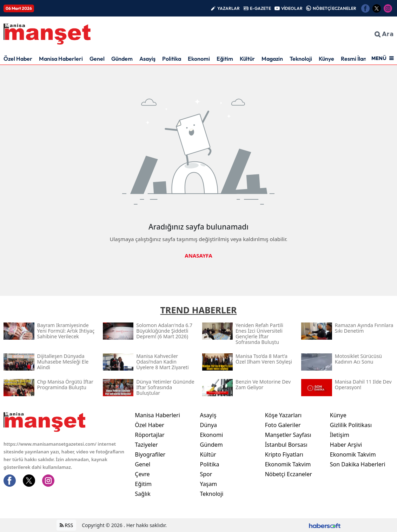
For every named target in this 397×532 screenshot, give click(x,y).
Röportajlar (150, 435)
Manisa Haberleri (61, 59)
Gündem (122, 59)
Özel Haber (18, 59)
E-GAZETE (260, 8)
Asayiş (147, 59)
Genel (97, 59)
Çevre (142, 474)
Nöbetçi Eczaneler (289, 474)
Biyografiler (150, 454)
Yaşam (208, 484)
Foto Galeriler (283, 425)
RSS (67, 525)
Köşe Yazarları (283, 415)
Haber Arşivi (346, 445)
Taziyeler (146, 445)
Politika (172, 59)
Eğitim (225, 59)
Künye (326, 59)
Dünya (208, 425)
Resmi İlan (354, 59)
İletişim (340, 435)
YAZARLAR (229, 8)
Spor (206, 474)
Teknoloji (301, 59)
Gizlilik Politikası (351, 425)
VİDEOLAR (292, 8)
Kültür (247, 59)
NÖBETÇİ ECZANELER (335, 8)
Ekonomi (199, 59)
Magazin (272, 59)
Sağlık (143, 494)
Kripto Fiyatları (284, 454)
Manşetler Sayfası (288, 435)
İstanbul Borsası (286, 445)
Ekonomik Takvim (288, 464)
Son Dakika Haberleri (358, 464)
